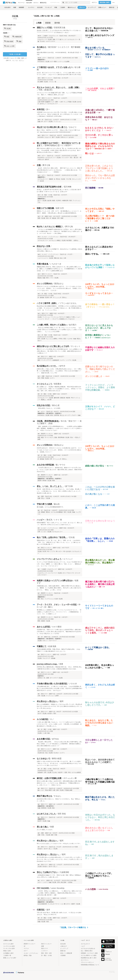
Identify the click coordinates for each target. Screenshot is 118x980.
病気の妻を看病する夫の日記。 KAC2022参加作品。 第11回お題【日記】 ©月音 (59, 53)
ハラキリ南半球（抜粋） (47, 303)
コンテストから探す (9, 946)
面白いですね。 (93, 254)
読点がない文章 (43, 246)
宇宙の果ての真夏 (44, 504)
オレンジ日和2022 (45, 445)
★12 (39, 216)
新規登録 (105, 2)
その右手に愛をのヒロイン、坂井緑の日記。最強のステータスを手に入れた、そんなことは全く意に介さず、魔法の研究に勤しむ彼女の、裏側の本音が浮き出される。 (59, 470)
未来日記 (41, 109)
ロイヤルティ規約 (93, 953)
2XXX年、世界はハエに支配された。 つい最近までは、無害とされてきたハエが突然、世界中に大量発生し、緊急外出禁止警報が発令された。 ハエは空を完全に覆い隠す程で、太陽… (59, 893)
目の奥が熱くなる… (95, 494)
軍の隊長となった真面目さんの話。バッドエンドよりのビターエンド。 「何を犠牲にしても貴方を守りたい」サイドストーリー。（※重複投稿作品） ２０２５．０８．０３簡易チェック (59, 612)
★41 (39, 175)
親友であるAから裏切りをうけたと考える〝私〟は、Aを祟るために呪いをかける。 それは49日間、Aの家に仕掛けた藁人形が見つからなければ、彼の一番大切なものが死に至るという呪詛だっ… (59, 150)
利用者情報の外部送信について (90, 965)
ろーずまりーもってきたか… (99, 293)
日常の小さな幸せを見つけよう (100, 521)
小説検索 (63, 955)
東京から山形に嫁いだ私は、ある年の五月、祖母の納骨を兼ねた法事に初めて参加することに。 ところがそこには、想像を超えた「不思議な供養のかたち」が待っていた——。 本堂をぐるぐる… (59, 783)
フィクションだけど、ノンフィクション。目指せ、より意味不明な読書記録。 (100, 387)
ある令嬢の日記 (43, 739)
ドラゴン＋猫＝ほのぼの (97, 68)
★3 (39, 455)
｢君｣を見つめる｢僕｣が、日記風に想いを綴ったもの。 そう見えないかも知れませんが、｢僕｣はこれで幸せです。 (59, 914)
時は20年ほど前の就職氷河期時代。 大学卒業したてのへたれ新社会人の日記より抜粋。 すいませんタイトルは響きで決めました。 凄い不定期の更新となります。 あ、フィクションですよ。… (59, 308)
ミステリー (44, 951)
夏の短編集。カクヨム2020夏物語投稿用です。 (51, 507)
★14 (39, 237)
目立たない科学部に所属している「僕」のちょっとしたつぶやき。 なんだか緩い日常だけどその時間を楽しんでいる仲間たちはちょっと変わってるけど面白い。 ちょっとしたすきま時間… (59, 330)
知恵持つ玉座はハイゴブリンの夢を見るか (55, 581)
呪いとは (89, 153)
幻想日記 (41, 910)
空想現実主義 (60, 28)
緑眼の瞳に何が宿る (95, 466)
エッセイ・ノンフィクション (50, 237)
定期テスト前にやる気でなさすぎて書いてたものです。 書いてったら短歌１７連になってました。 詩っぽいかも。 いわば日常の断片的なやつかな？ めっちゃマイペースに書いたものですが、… (59, 763)
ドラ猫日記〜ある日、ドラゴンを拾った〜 (55, 67)
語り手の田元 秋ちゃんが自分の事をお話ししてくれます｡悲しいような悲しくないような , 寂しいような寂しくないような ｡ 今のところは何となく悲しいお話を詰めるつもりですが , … (59, 859)
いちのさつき (56, 264)
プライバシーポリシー (87, 962)
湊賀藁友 (58, 384)
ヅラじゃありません (68, 303)
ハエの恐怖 (90, 889)
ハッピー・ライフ (44, 520)
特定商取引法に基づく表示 (89, 958)
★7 (39, 412)
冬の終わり (42, 47)
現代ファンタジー (47, 78)
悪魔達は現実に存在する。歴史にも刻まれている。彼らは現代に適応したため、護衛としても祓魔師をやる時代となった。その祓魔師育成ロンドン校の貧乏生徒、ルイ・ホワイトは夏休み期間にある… (59, 269)
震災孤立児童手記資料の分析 (49, 187)
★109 (39, 58)
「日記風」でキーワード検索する (74, 927)
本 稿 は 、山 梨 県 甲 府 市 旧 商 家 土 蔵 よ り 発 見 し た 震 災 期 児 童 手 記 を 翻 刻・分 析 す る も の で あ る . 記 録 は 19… (59, 191)
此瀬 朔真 (52, 646)
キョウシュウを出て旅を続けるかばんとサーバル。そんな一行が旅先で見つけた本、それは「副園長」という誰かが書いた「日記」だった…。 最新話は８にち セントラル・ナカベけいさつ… (59, 564)
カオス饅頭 (57, 627)
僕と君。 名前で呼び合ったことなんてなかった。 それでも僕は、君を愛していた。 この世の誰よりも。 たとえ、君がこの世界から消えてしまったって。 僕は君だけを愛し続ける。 (59, 491)
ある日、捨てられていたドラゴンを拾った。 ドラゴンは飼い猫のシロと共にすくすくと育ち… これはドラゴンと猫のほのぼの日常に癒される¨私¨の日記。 (59, 74)
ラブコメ (26, 948)
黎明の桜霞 (57, 759)
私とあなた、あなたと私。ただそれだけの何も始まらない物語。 (99, 723)
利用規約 (83, 953)
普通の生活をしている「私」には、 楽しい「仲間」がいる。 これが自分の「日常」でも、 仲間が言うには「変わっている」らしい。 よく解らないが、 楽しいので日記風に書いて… (59, 542)
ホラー (44, 58)
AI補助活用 (17, 36)
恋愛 (43, 376)
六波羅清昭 (64, 872)
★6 (39, 394)
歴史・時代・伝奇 (46, 953)
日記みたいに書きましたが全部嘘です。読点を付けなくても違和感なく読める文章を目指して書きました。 (59, 250)
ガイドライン (85, 960)
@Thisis (55, 739)
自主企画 (63, 944)
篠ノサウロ (60, 465)
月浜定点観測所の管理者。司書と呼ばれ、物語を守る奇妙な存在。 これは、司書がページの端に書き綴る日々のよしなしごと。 (59, 650)
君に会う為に (43, 827)
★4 (39, 510)
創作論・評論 (28, 955)
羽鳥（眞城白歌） (46, 90)
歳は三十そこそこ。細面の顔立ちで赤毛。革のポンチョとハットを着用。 (100, 630)
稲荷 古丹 (60, 208)
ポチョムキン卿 (70, 778)
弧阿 (62, 701)
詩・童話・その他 (47, 195)
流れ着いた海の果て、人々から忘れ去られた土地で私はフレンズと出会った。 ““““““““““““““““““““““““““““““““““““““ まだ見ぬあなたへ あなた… (59, 31)
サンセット (76, 346)
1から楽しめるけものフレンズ (100, 35)
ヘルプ (83, 946)
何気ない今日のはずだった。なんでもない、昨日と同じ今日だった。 (100, 817)
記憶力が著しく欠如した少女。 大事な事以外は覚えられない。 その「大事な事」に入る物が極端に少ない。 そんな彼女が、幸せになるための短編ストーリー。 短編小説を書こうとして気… (59, 371)
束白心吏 (56, 405)
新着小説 (63, 951)
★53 (39, 78)
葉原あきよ (59, 284)
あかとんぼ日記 (43, 627)
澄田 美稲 (62, 814)
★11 (39, 294)
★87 (39, 98)
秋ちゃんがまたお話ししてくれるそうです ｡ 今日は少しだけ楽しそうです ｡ (59, 844)
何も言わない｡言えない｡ (47, 701)
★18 (39, 254)
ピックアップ (64, 948)
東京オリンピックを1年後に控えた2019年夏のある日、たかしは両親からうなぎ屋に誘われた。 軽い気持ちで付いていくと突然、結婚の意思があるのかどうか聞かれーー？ (59, 351)
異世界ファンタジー (47, 434)
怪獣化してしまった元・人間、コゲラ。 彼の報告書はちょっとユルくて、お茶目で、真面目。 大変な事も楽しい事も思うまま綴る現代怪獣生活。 (59, 212)
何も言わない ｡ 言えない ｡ (48, 854)
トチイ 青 (58, 520)
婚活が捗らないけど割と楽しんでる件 (53, 346)
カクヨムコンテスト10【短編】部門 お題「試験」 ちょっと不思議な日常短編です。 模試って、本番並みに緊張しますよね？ (59, 94)
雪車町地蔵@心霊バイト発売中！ (59, 145)
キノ (52, 719)
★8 (39, 357)
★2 (39, 569)
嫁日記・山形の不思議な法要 (49, 778)
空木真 (72, 537)
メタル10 (73, 684)
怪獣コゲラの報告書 (45, 208)
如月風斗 (73, 325)
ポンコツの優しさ (94, 376)
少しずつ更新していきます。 (45, 830)
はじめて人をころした (46, 814)
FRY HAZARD (43, 888)
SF (43, 120)
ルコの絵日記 (43, 719)
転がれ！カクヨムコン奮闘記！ (50, 227)
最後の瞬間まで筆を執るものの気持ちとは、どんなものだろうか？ (100, 146)
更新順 (48, 23)
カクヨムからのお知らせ (88, 948)
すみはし (58, 796)
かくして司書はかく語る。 (98, 647)
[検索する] (63, 2)
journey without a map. (47, 664)
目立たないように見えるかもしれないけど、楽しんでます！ (99, 328)
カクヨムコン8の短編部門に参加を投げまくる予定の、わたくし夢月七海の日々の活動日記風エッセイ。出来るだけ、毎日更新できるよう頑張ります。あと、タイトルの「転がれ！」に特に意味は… (59, 231)
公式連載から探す (8, 953)
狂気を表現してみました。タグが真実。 (49, 408)
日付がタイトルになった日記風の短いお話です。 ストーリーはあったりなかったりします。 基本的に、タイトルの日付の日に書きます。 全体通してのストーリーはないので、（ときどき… (59, 288)
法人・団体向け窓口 (87, 951)
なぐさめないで (43, 759)
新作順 (57, 23)
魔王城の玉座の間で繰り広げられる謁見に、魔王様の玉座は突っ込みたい (100, 584)
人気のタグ (64, 946)
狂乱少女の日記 (43, 405)
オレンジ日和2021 (45, 284)
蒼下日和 (69, 486)
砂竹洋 (62, 366)
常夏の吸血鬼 (43, 264)
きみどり (73, 127)
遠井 (48, 910)
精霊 (7, 36)
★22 (39, 195)
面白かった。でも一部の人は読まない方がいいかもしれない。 (100, 178)
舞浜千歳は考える (44, 796)
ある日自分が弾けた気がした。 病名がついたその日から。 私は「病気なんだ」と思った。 (59, 800)
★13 (39, 274)
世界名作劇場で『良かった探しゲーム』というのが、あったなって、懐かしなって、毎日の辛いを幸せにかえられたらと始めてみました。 (59, 524)
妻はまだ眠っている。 (96, 48)
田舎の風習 (9, 41)
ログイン (94, 2)
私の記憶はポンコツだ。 (47, 366)
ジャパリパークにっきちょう (49, 559)
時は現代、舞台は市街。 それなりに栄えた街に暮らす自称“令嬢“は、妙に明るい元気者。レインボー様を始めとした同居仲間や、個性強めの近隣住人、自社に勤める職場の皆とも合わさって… (59, 744)
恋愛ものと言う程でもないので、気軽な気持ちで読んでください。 (100, 369)
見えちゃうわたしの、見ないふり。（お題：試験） (59, 87)
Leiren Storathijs (58, 888)
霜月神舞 (68, 187)
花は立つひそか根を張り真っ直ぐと (52, 127)
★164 (39, 36)
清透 (61, 664)
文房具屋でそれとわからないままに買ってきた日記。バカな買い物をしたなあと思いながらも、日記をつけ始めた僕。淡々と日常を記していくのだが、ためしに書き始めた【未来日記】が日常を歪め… (59, 114)
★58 (39, 156)
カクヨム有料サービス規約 (89, 955)
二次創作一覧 (7, 955)
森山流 (57, 504)
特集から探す (7, 951)
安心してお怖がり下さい (47, 872)
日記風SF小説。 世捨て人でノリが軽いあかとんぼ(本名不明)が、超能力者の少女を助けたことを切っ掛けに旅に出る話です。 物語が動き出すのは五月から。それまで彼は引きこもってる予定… (59, 632)
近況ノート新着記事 (66, 953)
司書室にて (42, 646)
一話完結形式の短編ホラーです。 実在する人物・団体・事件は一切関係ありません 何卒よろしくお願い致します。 (59, 876)
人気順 (39, 23)
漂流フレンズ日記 (44, 28)
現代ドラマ (45, 135)
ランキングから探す (9, 948)
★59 (39, 120)
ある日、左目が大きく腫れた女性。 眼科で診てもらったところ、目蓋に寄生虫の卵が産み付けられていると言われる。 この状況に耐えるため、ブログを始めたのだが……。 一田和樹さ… (59, 170)
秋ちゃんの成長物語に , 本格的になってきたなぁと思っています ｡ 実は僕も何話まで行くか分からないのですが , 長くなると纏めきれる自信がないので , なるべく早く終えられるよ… (59, 706)
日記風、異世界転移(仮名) (48, 421)
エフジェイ (68, 559)
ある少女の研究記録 (45, 465)
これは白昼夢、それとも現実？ (100, 89)
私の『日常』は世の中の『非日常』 (52, 537)
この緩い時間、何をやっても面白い (52, 325)
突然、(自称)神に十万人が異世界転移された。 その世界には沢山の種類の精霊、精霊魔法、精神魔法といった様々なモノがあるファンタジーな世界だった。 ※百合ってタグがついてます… (59, 428)
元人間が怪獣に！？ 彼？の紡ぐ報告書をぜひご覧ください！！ (100, 218)
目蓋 (39, 165)
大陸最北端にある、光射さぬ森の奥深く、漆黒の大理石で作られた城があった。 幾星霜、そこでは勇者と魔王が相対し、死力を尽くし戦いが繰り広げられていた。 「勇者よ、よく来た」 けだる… (59, 588)
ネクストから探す (8, 944)
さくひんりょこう (44, 384)
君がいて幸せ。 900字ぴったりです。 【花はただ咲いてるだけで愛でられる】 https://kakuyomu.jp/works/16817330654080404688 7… (58, 131)
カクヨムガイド (85, 944)
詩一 (48, 109)
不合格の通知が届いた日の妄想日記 (52, 684)
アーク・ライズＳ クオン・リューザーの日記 (57, 605)
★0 (39, 637)
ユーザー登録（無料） (19, 58)
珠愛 (52, 827)
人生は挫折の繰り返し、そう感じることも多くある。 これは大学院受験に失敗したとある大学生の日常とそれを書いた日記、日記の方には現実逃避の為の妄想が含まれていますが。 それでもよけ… (59, 688)
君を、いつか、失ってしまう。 (50, 486)
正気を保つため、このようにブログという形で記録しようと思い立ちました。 (99, 168)
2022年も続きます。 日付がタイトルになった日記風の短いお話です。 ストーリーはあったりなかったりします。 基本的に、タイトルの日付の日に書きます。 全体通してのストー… (59, 450)
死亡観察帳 (90, 188)
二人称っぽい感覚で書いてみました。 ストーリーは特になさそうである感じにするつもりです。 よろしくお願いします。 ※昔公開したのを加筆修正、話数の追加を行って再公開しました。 (59, 724)
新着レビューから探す (10, 958)
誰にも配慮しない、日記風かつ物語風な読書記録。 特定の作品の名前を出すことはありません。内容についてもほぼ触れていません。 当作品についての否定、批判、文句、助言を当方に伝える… (59, 389)
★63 (39, 135)
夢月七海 (46, 165)
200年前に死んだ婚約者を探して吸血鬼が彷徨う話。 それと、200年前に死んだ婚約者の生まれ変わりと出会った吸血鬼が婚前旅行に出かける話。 (59, 668)
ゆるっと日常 (9, 46)
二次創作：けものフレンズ (50, 36)
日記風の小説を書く (15, 54)
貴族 (19, 41)
